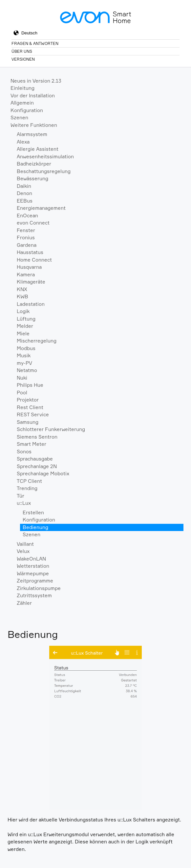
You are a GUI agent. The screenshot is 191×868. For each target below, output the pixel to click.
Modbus (26, 348)
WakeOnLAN (31, 559)
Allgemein (22, 103)
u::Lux (24, 503)
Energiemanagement (41, 208)
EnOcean (27, 216)
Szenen (19, 118)
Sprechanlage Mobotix (43, 473)
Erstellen (33, 513)
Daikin (24, 186)
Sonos (24, 452)
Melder (25, 326)
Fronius (26, 237)
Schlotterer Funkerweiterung (51, 429)
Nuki (22, 378)
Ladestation (31, 304)
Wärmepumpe (33, 573)
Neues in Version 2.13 (36, 81)
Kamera (26, 275)
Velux (23, 551)
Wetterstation (33, 566)
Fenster (26, 230)
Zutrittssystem (34, 595)
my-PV (24, 363)
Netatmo (27, 370)
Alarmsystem (32, 134)
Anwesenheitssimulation (45, 157)
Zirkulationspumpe (39, 588)
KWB (22, 296)
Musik (24, 355)
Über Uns (22, 51)
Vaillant (25, 544)
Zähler (24, 603)
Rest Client (30, 407)
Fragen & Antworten (35, 43)
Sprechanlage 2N (37, 466)
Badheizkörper (34, 164)
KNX (22, 289)
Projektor (28, 400)
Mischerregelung (37, 341)
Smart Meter (32, 444)
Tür (21, 496)
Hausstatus (30, 252)
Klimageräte (31, 282)
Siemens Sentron (37, 437)
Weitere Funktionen (34, 125)
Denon (24, 193)
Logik (23, 311)
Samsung (28, 422)
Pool (22, 393)
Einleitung (22, 88)
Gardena (27, 245)
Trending (27, 488)
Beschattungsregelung (44, 171)
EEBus (25, 201)
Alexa (23, 142)
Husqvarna (29, 267)
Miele (23, 334)
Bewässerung (32, 178)
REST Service (33, 414)
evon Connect (33, 223)
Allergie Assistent (38, 149)
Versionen (23, 59)
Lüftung (26, 319)
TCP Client (29, 481)
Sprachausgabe (35, 459)
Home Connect (34, 260)
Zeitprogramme (35, 581)
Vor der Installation (33, 96)
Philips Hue (30, 385)
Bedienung (35, 527)
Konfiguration (27, 110)
